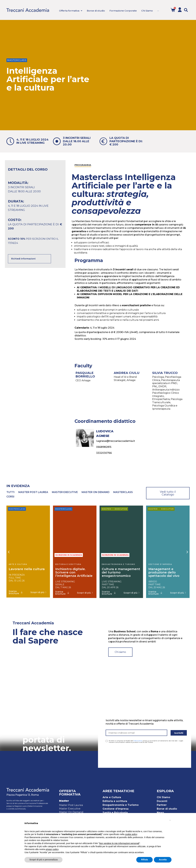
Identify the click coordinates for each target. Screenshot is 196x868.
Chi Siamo (163, 797)
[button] (186, 10)
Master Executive (70, 809)
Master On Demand (71, 812)
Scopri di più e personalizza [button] (43, 860)
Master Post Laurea (71, 805)
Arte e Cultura (112, 797)
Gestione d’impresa (116, 809)
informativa (138, 741)
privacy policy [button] (52, 849)
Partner (162, 805)
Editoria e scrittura (115, 801)
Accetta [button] (163, 860)
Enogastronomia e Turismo (121, 805)
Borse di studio (167, 809)
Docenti (162, 801)
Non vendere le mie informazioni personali (119, 843)
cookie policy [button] (131, 834)
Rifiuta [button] (145, 860)
